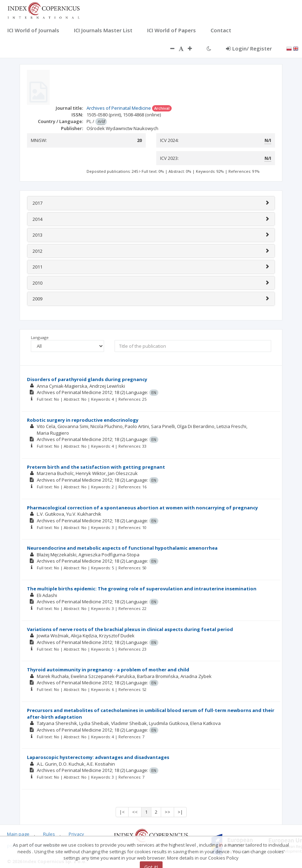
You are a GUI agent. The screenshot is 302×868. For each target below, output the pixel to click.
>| (180, 812)
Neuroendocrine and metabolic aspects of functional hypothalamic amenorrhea (122, 548)
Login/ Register (249, 48)
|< (122, 812)
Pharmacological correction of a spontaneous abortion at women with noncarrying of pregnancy (142, 508)
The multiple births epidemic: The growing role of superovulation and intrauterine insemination (142, 589)
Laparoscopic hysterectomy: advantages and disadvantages (98, 757)
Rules (49, 834)
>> (167, 812)
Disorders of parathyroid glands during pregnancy (87, 379)
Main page (18, 834)
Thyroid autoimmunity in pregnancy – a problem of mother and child (108, 670)
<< (135, 812)
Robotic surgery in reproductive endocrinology (83, 420)
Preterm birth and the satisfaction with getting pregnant (96, 467)
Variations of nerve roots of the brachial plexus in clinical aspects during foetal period (130, 629)
